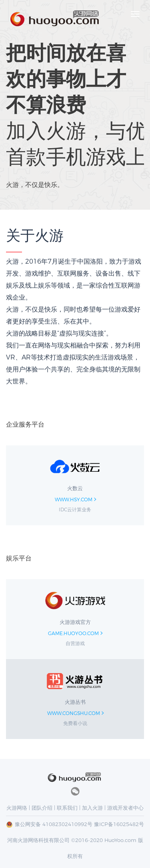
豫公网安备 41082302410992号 (54, 824)
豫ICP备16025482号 (119, 824)
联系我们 (67, 808)
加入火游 (92, 808)
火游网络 (17, 808)
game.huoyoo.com (73, 633)
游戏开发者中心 (125, 808)
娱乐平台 (19, 558)
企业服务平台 (25, 424)
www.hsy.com (74, 500)
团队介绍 (42, 808)
